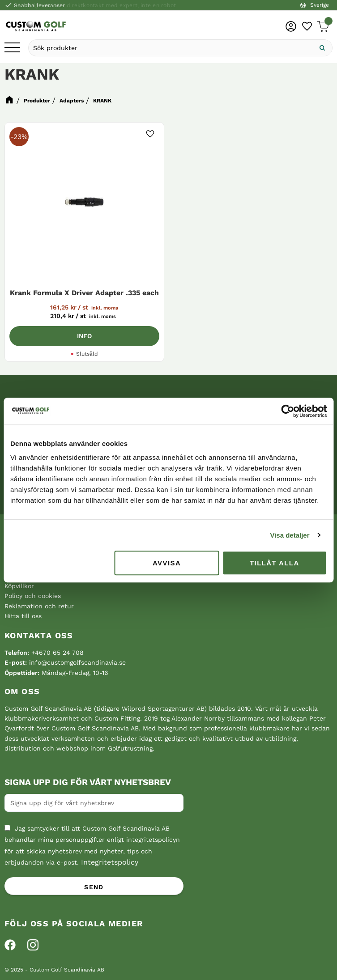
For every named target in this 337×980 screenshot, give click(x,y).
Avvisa (167, 563)
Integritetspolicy (110, 862)
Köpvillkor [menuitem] (19, 586)
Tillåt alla (275, 563)
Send (94, 887)
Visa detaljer (290, 535)
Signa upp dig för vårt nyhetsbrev (88, 782)
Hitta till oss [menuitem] (23, 616)
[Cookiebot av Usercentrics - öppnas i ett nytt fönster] (288, 411)
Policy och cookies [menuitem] (33, 596)
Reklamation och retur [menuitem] (39, 606)
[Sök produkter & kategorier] (171, 48)
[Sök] (322, 48)
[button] (12, 48)
